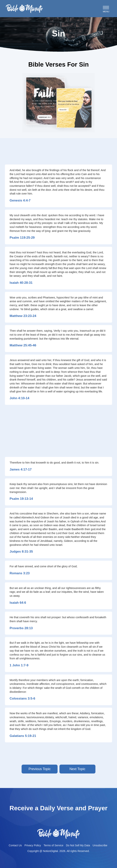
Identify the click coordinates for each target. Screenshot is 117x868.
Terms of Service (53, 845)
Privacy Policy (33, 845)
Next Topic (77, 769)
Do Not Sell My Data (78, 845)
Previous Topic (40, 769)
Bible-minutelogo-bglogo (24, 6)
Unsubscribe (100, 845)
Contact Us (15, 845)
